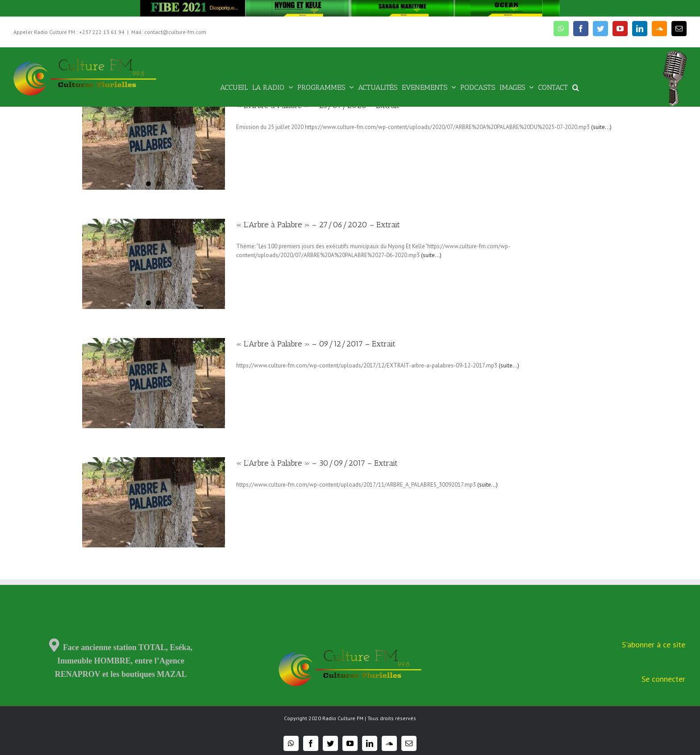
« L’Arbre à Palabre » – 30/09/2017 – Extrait (317, 463)
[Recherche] (576, 87)
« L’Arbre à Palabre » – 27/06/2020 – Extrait (318, 225)
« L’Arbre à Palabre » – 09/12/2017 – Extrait (316, 344)
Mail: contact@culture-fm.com (169, 32)
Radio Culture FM (343, 718)
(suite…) (601, 127)
